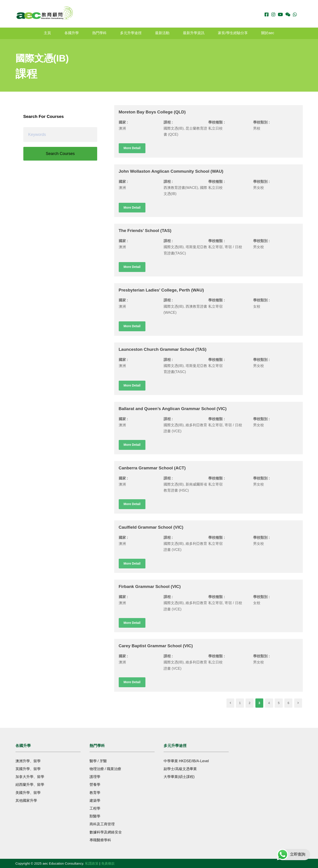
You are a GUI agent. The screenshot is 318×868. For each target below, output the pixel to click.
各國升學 (72, 33)
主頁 (47, 33)
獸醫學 (95, 816)
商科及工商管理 (102, 824)
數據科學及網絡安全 (106, 832)
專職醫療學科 (100, 840)
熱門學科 (99, 33)
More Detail (132, 148)
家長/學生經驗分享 (233, 33)
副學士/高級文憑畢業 (180, 769)
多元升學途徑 (131, 33)
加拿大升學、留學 (30, 777)
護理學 (95, 777)
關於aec (268, 33)
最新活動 (162, 33)
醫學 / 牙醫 (98, 761)
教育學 (95, 793)
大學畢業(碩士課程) (179, 777)
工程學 (95, 808)
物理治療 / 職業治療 (105, 769)
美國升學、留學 (28, 793)
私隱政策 (92, 863)
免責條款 (108, 863)
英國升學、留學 (28, 769)
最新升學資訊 (194, 33)
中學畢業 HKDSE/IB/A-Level (186, 761)
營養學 (95, 785)
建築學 (95, 801)
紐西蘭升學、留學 (30, 785)
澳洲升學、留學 (28, 761)
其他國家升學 (26, 801)
